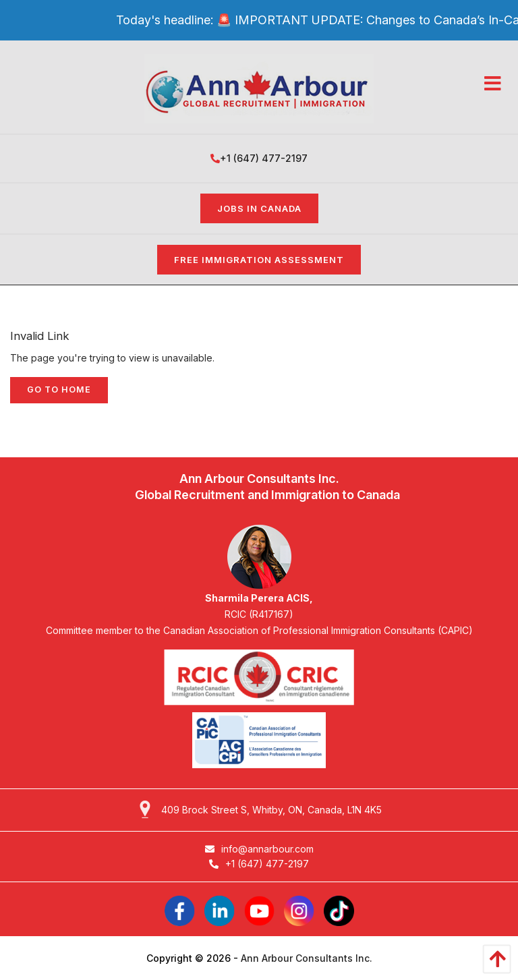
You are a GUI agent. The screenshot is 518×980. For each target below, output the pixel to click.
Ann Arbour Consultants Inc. (307, 958)
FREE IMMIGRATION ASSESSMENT (259, 260)
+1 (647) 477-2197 (259, 158)
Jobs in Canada (259, 208)
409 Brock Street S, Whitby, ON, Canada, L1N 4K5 (271, 810)
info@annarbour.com (259, 849)
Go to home (59, 390)
